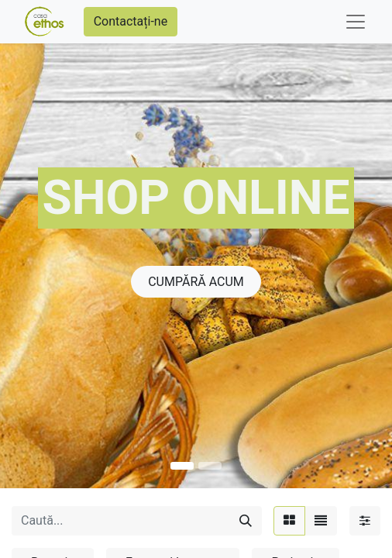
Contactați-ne (131, 21)
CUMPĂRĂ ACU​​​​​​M (196, 282)
